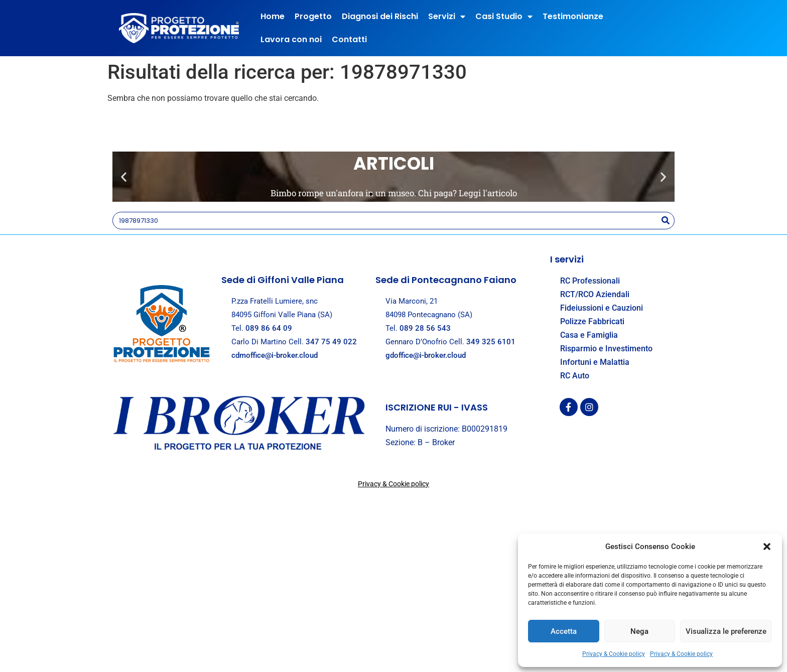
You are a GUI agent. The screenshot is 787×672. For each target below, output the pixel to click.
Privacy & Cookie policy (614, 654)
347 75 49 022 (331, 342)
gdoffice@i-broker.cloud (426, 355)
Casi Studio (504, 17)
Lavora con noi (291, 39)
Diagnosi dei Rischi (380, 16)
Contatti (349, 39)
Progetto (313, 16)
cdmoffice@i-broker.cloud (275, 355)
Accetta (564, 631)
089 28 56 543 (425, 328)
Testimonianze (573, 16)
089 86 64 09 (269, 328)
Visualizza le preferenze (726, 631)
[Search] (665, 221)
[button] (767, 547)
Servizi (447, 17)
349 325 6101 (491, 342)
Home (273, 16)
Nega (639, 631)
